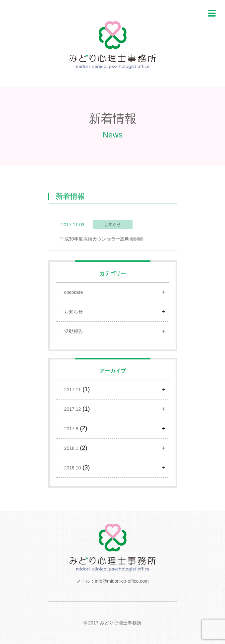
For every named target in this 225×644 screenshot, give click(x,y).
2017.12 (73, 409)
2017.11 (73, 390)
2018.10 (73, 468)
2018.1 (71, 448)
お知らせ (74, 312)
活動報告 (74, 331)
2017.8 (71, 429)
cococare (74, 292)
